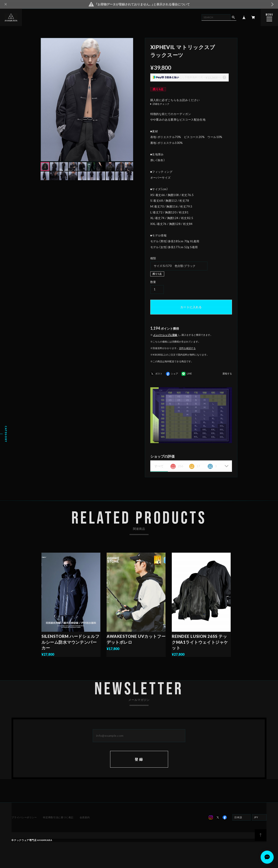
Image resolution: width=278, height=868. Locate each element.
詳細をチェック (161, 104)
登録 (139, 764)
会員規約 (84, 823)
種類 (153, 258)
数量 (153, 282)
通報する (227, 374)
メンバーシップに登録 (165, 335)
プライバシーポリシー (24, 823)
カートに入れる (191, 307)
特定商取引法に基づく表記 (58, 823)
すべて (159, 466)
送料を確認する (187, 348)
